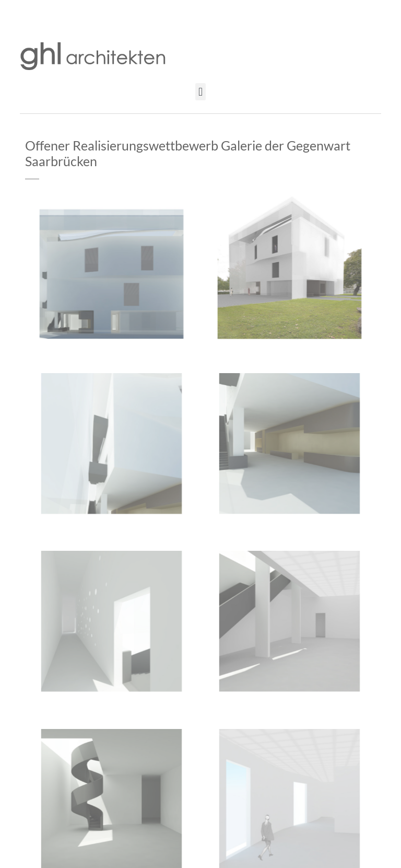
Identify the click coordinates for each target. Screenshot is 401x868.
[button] (200, 92)
